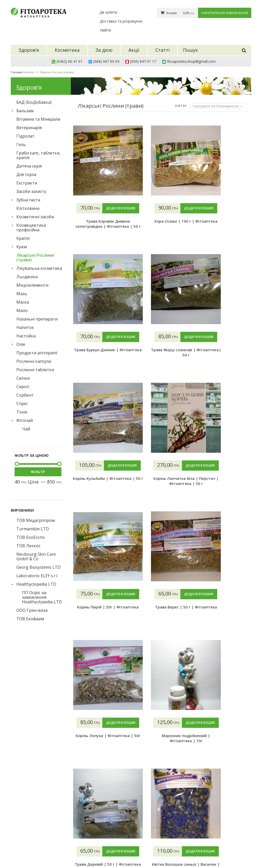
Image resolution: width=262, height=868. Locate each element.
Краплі (23, 238)
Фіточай (25, 420)
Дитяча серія (29, 166)
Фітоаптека (50, 852)
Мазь (22, 294)
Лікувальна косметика (39, 268)
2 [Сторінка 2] (88, 776)
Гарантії (142, 835)
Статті (99, 841)
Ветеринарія (29, 128)
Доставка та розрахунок (121, 21)
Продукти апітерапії (37, 353)
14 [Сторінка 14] (150, 776)
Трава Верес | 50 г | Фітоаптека (224, 491)
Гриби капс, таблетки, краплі (38, 155)
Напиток (25, 327)
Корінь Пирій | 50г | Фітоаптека (162, 491)
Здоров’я (101, 816)
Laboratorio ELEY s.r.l (37, 576)
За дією (100, 828)
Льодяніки (27, 277)
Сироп (23, 387)
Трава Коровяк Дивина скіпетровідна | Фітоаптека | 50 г (100, 237)
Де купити (108, 12)
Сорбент (25, 395)
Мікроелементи (32, 285)
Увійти (105, 30)
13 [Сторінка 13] (139, 776)
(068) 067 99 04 (106, 61)
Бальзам (25, 111)
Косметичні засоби (35, 217)
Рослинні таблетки (35, 370)
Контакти (143, 841)
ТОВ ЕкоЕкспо (31, 537)
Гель (21, 144)
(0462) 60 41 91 (69, 61)
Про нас (142, 816)
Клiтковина (28, 208)
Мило (22, 311)
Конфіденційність (150, 848)
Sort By (181, 106)
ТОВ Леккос (28, 546)
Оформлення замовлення (225, 13)
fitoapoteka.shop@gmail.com (191, 61)
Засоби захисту (31, 191)
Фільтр (38, 472)
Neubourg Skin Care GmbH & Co (36, 556)
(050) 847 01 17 (143, 61)
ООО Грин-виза (32, 610)
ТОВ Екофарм (30, 619)
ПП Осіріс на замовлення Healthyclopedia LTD (42, 597)
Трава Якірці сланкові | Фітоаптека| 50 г (162, 363)
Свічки (23, 378)
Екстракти (27, 183)
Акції (97, 835)
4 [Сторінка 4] (109, 776)
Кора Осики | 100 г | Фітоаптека (162, 234)
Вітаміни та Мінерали (38, 119)
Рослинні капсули (34, 361)
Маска (23, 302)
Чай (26, 429)
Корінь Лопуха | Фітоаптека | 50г (100, 620)
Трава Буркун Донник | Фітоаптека (224, 234)
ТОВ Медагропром (36, 520)
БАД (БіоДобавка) (34, 102)
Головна (17, 72)
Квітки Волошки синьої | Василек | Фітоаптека (100, 749)
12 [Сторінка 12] (129, 776)
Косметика (103, 822)
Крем (22, 247)
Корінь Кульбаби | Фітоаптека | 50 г (224, 363)
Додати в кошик (100, 218)
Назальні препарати (37, 319)
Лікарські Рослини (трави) (35, 257)
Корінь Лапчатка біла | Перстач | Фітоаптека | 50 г (100, 491)
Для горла (26, 174)
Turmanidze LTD (33, 529)
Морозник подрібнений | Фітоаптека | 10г (162, 620)
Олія (21, 344)
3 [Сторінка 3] (99, 776)
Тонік (22, 412)
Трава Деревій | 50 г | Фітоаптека (224, 620)
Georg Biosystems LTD (39, 567)
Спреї (22, 404)
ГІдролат (25, 136)
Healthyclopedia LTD (36, 584)
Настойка (26, 336)
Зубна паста (28, 200)
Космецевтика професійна (31, 228)
